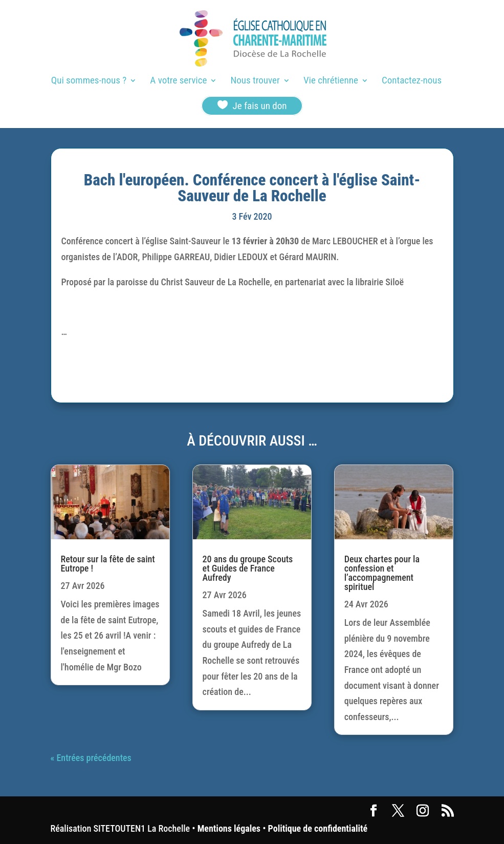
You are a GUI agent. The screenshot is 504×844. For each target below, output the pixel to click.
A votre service (178, 81)
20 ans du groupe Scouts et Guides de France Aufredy (248, 568)
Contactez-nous (412, 81)
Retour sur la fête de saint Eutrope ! (108, 564)
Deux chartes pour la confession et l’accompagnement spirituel (382, 573)
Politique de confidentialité (318, 828)
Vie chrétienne (331, 81)
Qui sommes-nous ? (89, 81)
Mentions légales (229, 828)
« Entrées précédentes (91, 758)
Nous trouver (255, 81)
